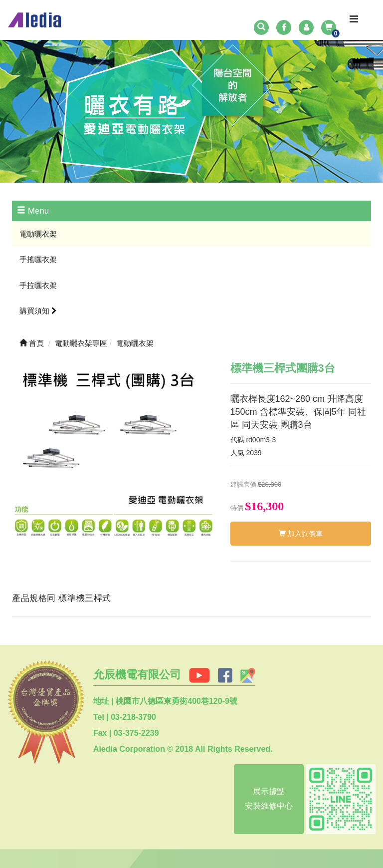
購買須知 (38, 311)
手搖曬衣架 (38, 259)
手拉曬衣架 (38, 285)
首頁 (32, 343)
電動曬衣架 (38, 234)
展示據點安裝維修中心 (267, 799)
